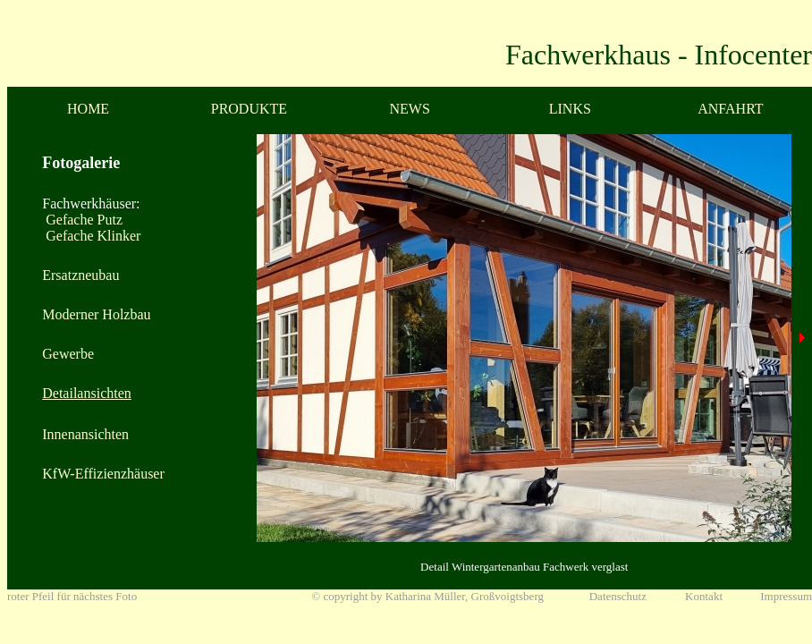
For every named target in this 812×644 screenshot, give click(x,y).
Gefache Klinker (91, 236)
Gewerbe (68, 354)
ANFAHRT (730, 109)
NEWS (410, 109)
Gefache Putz (82, 220)
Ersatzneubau (80, 275)
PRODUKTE (249, 109)
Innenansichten (85, 434)
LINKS (570, 109)
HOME (88, 109)
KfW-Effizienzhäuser (103, 474)
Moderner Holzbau (96, 314)
